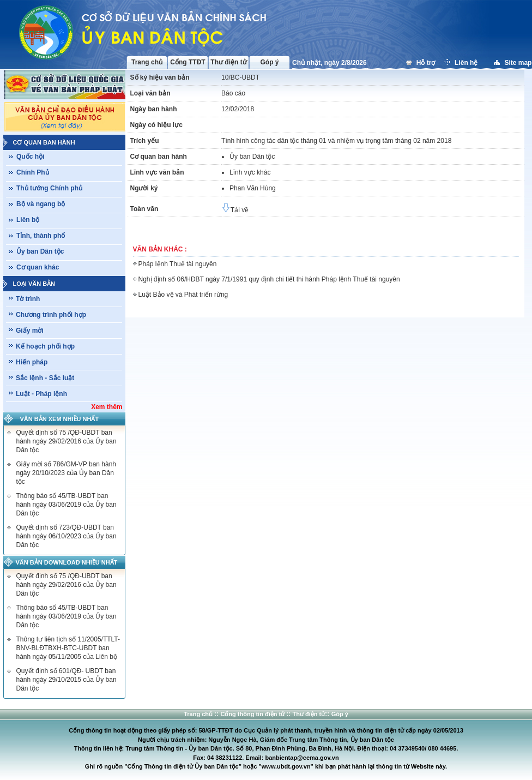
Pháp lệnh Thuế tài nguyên (178, 264)
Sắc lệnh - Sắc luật (45, 378)
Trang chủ (147, 62)
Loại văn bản (34, 284)
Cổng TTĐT (188, 62)
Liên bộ (28, 220)
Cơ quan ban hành (44, 142)
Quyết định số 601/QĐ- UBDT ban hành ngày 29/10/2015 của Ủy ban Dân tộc (66, 680)
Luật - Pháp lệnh (41, 394)
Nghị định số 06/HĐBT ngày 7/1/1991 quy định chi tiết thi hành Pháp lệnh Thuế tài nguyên (269, 279)
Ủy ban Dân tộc (40, 251)
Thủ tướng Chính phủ (49, 188)
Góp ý (269, 62)
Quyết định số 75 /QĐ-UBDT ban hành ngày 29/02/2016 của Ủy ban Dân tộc (66, 441)
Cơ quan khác (38, 267)
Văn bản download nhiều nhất (67, 562)
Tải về (235, 210)
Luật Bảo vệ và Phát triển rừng (183, 295)
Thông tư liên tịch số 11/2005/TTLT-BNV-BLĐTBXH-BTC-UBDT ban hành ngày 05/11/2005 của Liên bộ (68, 648)
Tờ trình (28, 299)
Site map (518, 63)
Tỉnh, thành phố (41, 236)
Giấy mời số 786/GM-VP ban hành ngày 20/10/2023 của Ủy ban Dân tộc (66, 473)
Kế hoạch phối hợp (45, 346)
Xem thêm (107, 407)
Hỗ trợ (427, 63)
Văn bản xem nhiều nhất (60, 419)
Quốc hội (30, 157)
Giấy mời (30, 331)
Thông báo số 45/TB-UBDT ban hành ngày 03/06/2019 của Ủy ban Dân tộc (66, 505)
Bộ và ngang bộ (41, 204)
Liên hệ (467, 63)
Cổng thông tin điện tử (253, 714)
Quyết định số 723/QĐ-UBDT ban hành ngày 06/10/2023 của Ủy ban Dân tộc (66, 536)
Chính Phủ (33, 172)
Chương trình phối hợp (51, 315)
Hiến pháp (32, 362)
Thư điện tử (228, 62)
